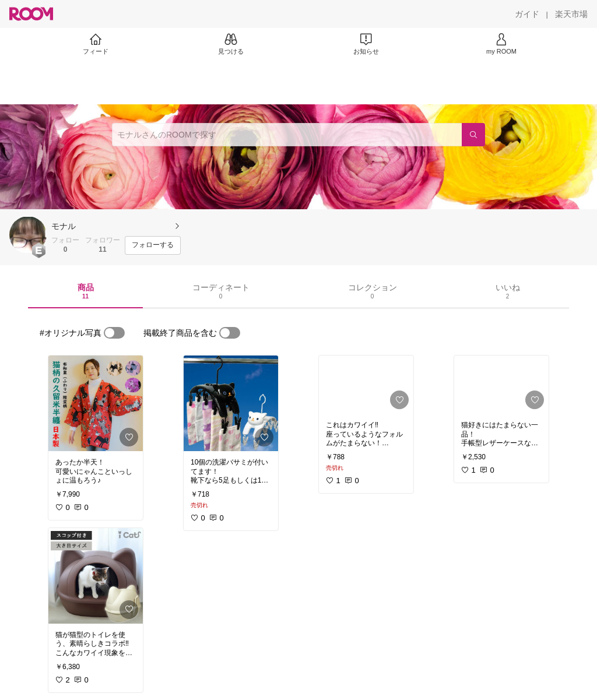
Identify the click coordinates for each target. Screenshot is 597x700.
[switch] (114, 333)
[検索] (473, 135)
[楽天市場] (571, 14)
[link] (96, 403)
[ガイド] (527, 14)
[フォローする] (153, 245)
